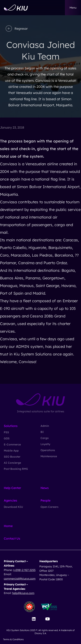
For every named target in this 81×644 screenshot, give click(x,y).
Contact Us (12, 538)
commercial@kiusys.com (20, 579)
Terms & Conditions (13, 639)
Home (8, 526)
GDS (7, 438)
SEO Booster (12, 457)
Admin (45, 426)
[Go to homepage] (16, 8)
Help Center (12, 488)
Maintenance (49, 456)
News (45, 488)
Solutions (11, 426)
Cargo (45, 438)
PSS (6, 432)
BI (42, 432)
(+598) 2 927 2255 (24, 570)
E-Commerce (12, 444)
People (45, 500)
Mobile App (11, 451)
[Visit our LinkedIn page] (34, 619)
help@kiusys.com (23, 593)
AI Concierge (12, 463)
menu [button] (73, 8)
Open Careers (49, 507)
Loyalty (45, 444)
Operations (48, 450)
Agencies (11, 500)
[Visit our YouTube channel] (47, 619)
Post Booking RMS (16, 469)
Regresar (16, 29)
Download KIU (13, 507)
